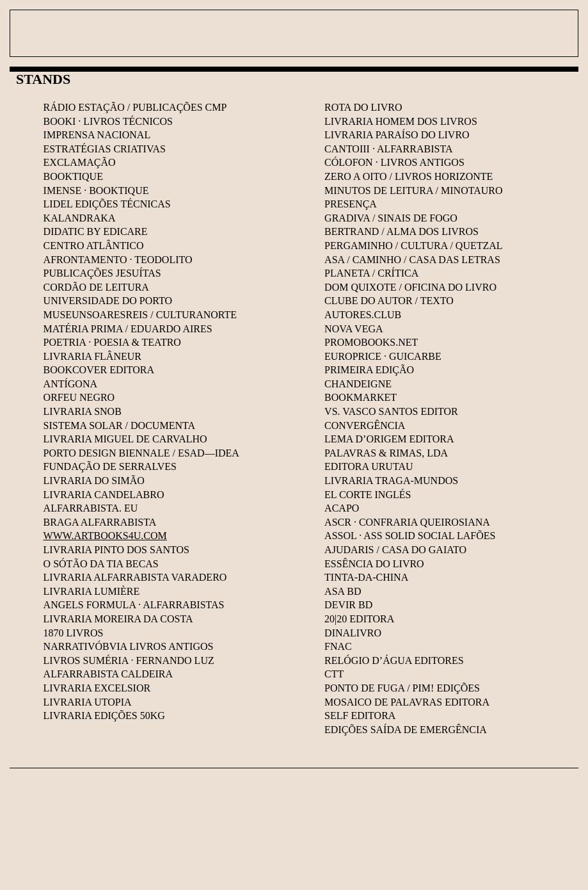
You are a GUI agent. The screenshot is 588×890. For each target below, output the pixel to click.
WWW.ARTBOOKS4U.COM (105, 536)
